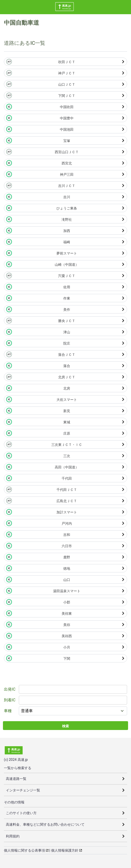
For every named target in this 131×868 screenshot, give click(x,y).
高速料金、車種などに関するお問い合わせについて (45, 824)
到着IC (10, 700)
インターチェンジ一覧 (23, 790)
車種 (8, 711)
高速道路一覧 (16, 779)
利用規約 (13, 836)
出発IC (10, 689)
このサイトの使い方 (21, 813)
